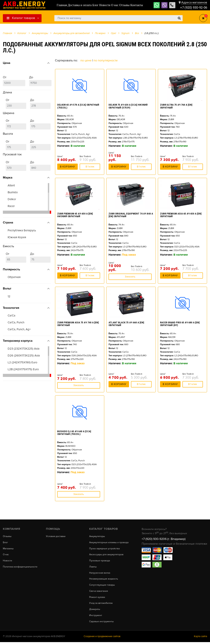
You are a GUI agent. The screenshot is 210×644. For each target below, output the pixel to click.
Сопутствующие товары (102, 587)
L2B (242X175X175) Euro (23, 369)
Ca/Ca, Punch (16, 322)
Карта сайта (201, 638)
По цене (86, 60)
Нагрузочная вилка (100, 575)
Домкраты (95, 611)
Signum (125, 33)
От (14, 81)
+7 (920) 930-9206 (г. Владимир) (164, 539)
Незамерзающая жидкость (104, 581)
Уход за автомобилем (101, 605)
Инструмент (96, 617)
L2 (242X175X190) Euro (22, 362)
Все (137, 33)
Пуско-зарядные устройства (105, 551)
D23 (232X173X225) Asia (24, 349)
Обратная (14, 277)
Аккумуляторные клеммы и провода (104, 543)
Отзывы (7, 536)
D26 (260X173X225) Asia (24, 355)
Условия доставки (56, 536)
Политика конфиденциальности (21, 567)
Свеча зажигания (99, 593)
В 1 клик (90, 168)
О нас (6, 555)
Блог (6, 543)
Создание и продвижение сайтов (102, 638)
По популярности (106, 60)
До (40, 81)
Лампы (93, 569)
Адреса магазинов (194, 2)
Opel (113, 33)
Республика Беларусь (22, 230)
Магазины (9, 548)
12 (9, 296)
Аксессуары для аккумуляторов (107, 557)
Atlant (11, 185)
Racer (11, 206)
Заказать (130, 277)
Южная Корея (17, 237)
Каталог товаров (21, 18)
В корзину (67, 168)
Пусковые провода (100, 563)
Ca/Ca (11, 315)
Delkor (12, 199)
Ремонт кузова (97, 599)
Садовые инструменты (102, 623)
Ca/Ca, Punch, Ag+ (19, 329)
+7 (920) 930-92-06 (193, 8)
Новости (7, 560)
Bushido (13, 192)
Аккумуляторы (97, 536)
